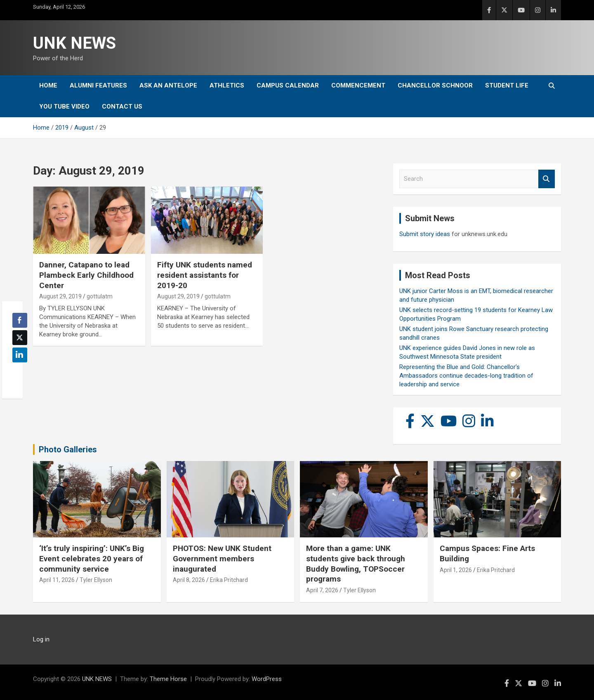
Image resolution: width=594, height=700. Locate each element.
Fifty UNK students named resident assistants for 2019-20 (205, 275)
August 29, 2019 (60, 296)
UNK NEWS (74, 43)
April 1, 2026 (456, 570)
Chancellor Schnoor (435, 85)
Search (547, 179)
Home (48, 85)
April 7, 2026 (322, 590)
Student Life (507, 85)
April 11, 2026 (57, 580)
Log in (41, 639)
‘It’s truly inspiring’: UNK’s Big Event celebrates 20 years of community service (92, 558)
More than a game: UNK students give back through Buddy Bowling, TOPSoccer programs (356, 564)
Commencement (358, 85)
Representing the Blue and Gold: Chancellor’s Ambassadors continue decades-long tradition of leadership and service (466, 376)
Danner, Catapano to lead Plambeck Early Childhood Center (86, 275)
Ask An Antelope (168, 85)
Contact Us (122, 106)
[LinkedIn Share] (20, 355)
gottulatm (100, 296)
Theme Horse (168, 679)
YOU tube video (64, 106)
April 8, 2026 (189, 580)
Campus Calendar (288, 85)
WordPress (267, 679)
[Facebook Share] (20, 320)
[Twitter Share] (20, 338)
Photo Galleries (68, 449)
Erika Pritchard (229, 580)
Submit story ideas (425, 234)
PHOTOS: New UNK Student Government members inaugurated (222, 558)
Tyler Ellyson (96, 580)
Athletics (227, 85)
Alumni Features (98, 85)
